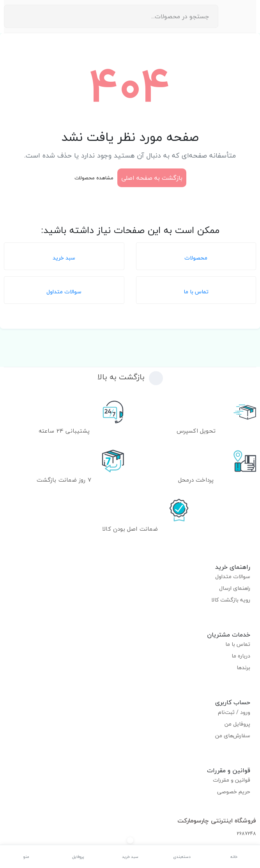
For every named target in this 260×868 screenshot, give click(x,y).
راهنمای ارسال (235, 588)
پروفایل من (237, 724)
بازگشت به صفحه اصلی (152, 178)
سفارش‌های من (233, 736)
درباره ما (241, 656)
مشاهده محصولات (94, 178)
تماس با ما (238, 644)
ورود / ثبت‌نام (234, 712)
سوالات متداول (233, 576)
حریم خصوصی (234, 792)
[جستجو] (12, 16)
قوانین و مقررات (232, 780)
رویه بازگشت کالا (231, 600)
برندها (243, 667)
